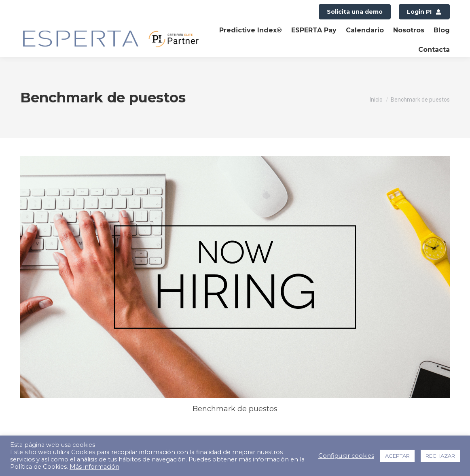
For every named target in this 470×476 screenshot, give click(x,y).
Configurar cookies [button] (346, 456)
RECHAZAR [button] (440, 456)
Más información (94, 467)
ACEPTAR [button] (397, 456)
